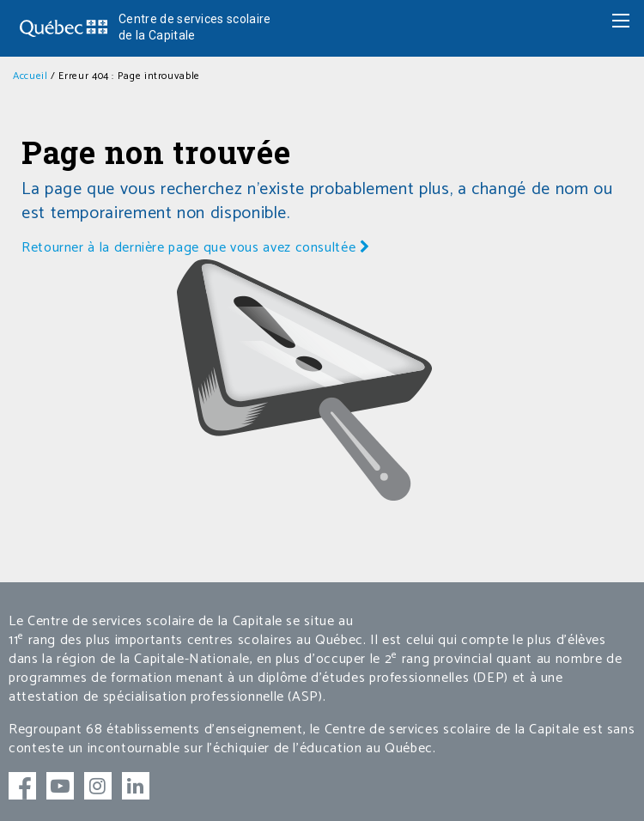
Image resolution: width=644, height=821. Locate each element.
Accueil (30, 76)
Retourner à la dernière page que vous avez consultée (196, 248)
